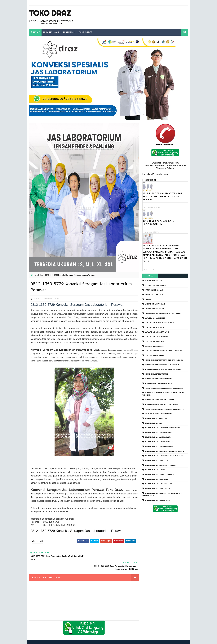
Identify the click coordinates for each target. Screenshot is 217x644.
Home (37, 32)
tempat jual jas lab (153, 423)
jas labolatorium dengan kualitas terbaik (163, 313)
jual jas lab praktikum (155, 341)
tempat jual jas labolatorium (158, 489)
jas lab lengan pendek (154, 309)
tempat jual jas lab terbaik (157, 479)
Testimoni (69, 32)
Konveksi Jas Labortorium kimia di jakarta (163, 365)
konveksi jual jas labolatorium (158, 384)
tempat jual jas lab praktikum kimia (160, 465)
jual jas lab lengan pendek (157, 337)
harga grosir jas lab (154, 290)
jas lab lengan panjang (155, 304)
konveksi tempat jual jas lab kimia (160, 400)
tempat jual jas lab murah (156, 461)
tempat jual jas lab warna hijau (159, 484)
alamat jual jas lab (153, 281)
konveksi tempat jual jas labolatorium (162, 405)
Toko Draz (50, 13)
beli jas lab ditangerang (155, 286)
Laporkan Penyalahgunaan (156, 174)
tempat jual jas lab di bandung (158, 433)
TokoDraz (49, 639)
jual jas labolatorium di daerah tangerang (163, 351)
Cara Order (85, 32)
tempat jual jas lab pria (155, 470)
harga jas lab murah (154, 295)
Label (150, 276)
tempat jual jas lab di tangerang (159, 447)
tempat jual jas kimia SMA (156, 419)
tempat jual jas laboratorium (158, 500)
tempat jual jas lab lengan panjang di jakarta (165, 451)
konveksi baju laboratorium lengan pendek (163, 370)
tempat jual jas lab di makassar (159, 442)
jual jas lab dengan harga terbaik (159, 323)
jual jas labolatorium (155, 346)
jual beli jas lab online (155, 318)
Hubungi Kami (51, 32)
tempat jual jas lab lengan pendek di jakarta (164, 456)
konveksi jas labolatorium (156, 374)
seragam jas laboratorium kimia (159, 414)
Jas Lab (148, 299)
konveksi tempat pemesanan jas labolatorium (164, 409)
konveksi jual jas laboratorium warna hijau (164, 388)
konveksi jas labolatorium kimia (159, 379)
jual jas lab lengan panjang (157, 332)
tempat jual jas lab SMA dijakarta (159, 475)
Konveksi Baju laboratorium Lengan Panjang (164, 360)
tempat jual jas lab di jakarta (158, 437)
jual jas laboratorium (155, 356)
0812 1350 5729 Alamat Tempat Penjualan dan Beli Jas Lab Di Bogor (162, 196)
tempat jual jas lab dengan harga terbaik (163, 428)
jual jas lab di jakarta (155, 328)
